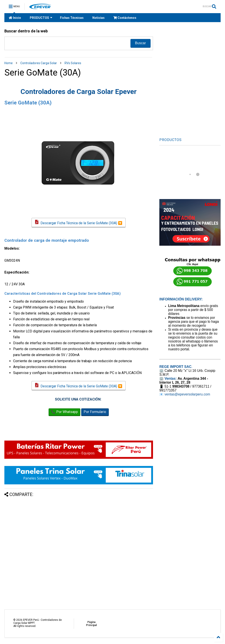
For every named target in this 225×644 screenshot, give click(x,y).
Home (9, 63)
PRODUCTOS (41, 18)
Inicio (15, 18)
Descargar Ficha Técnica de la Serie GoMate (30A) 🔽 (79, 223)
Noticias (98, 18)
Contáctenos (125, 18)
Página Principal (91, 624)
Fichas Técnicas (72, 18)
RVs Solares (73, 63)
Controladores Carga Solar (39, 63)
